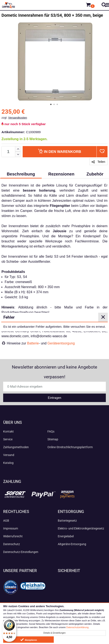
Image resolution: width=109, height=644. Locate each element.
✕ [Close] (103, 317)
